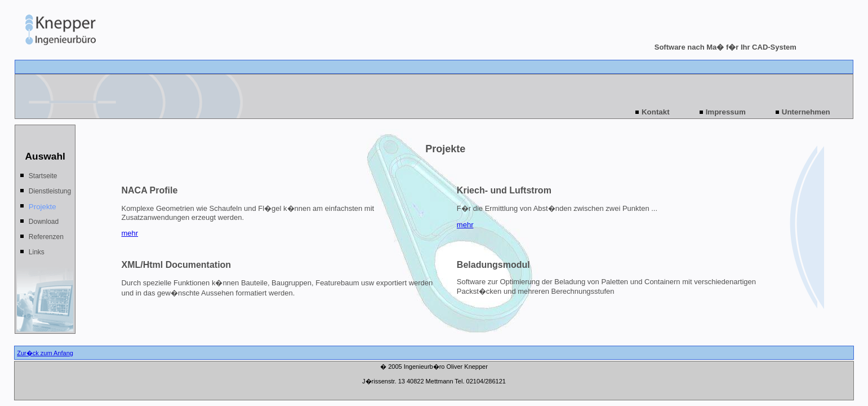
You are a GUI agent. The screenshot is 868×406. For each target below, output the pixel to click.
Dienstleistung (50, 191)
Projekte (43, 207)
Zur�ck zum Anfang (45, 353)
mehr (130, 233)
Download (44, 222)
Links (37, 252)
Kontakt (656, 112)
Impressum (726, 112)
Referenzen (46, 237)
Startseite (43, 176)
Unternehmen (806, 112)
